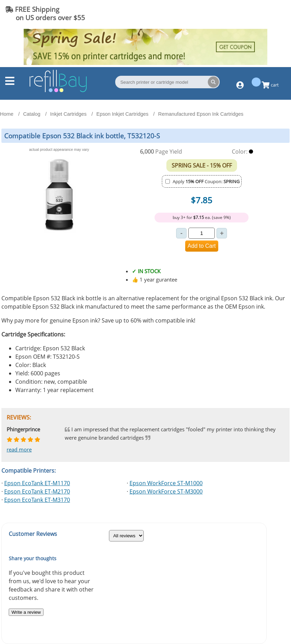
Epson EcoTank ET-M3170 (37, 500)
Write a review (26, 612)
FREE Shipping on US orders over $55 (45, 13)
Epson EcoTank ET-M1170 (37, 483)
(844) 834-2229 (258, 13)
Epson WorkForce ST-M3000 (166, 491)
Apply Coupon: (206, 181)
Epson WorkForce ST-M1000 (166, 483)
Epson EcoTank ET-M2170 (37, 491)
